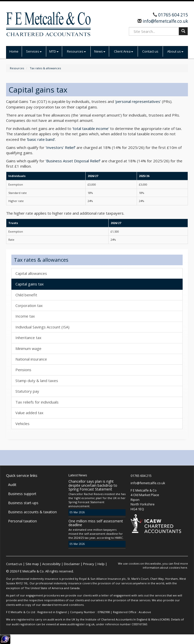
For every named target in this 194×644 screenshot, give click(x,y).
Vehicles (22, 424)
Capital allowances (31, 273)
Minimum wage (28, 348)
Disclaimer (72, 564)
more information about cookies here (165, 565)
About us (175, 51)
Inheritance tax (28, 338)
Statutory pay (27, 391)
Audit (12, 485)
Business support (22, 494)
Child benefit (26, 295)
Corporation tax (29, 305)
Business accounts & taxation (32, 512)
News (100, 51)
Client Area (124, 51)
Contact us (150, 51)
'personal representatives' (138, 101)
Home (14, 51)
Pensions (23, 370)
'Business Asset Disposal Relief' (73, 161)
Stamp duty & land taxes (37, 381)
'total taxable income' (91, 128)
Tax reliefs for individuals (37, 402)
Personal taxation (22, 521)
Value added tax (29, 413)
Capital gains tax (30, 284)
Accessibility (51, 564)
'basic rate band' (41, 139)
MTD (54, 51)
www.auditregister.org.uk (77, 624)
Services (34, 51)
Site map (32, 564)
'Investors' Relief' (60, 147)
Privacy (89, 564)
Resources (76, 51)
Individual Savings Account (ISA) (42, 327)
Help (101, 564)
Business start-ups (23, 503)
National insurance (31, 359)
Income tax (25, 316)
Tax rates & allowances (45, 68)
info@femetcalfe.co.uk (165, 21)
